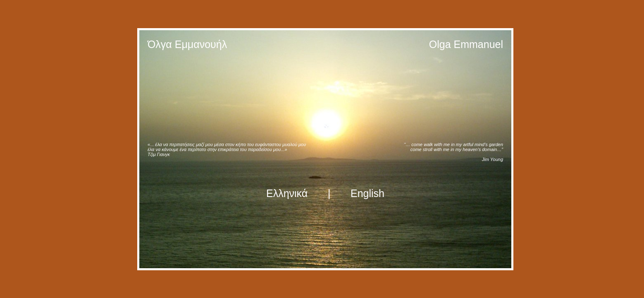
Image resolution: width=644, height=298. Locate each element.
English (367, 193)
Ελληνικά (287, 193)
